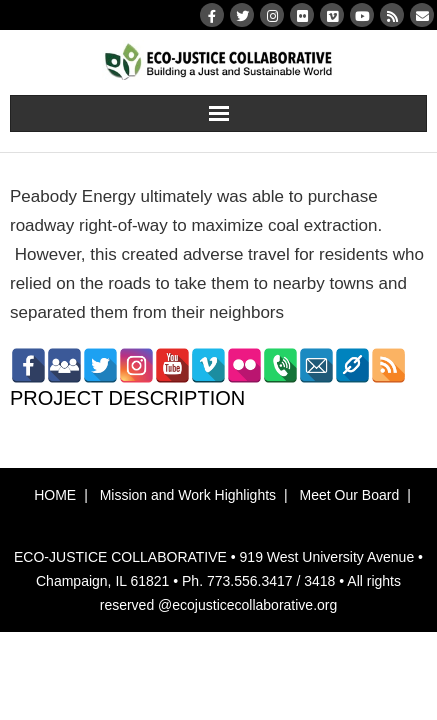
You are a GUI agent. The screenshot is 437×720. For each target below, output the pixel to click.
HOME (55, 495)
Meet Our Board (350, 495)
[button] (219, 523)
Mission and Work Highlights (188, 495)
